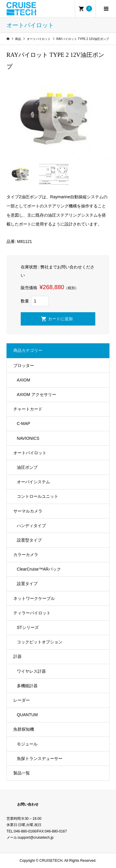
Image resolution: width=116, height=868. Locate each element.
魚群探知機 (24, 729)
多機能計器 (27, 686)
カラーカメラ (26, 555)
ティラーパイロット (32, 613)
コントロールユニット (38, 496)
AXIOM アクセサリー (37, 394)
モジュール (27, 744)
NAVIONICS (28, 438)
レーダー (22, 700)
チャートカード (28, 409)
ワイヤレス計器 (31, 671)
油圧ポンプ (27, 467)
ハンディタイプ (31, 526)
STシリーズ (28, 627)
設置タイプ (27, 584)
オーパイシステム (33, 482)
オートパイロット (30, 453)
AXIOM (24, 380)
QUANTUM (27, 715)
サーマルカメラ (28, 511)
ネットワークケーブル (34, 598)
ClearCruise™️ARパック (39, 569)
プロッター (24, 365)
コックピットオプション (40, 642)
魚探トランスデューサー (40, 759)
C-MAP (24, 423)
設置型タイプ (29, 540)
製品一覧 (22, 773)
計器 (17, 656)
